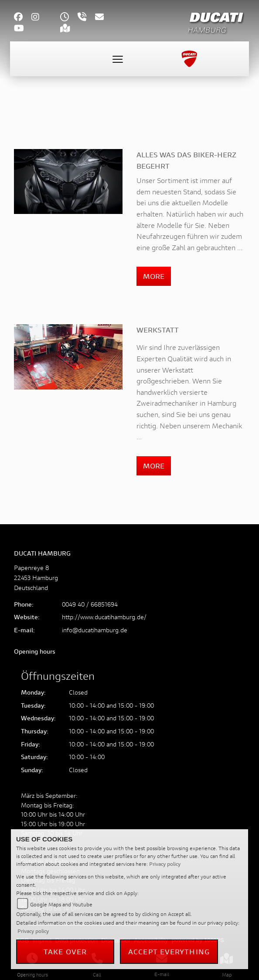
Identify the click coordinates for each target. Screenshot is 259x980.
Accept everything (169, 951)
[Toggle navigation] (118, 59)
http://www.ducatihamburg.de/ (104, 617)
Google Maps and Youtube (61, 904)
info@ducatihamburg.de (95, 630)
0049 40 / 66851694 (90, 604)
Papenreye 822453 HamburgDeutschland (36, 578)
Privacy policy (165, 864)
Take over (65, 951)
